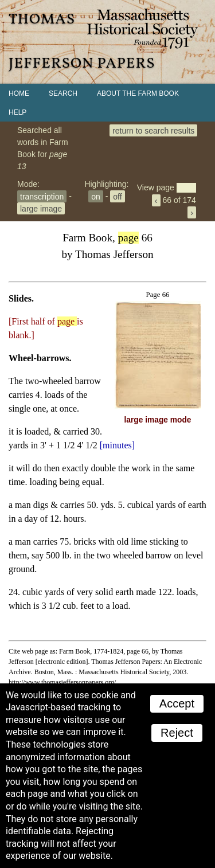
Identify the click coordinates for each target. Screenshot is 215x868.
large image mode (158, 420)
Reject (177, 733)
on (96, 196)
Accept (177, 703)
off (117, 196)
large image (41, 208)
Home (19, 93)
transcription (42, 196)
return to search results (153, 130)
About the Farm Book (138, 93)
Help (17, 112)
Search (63, 93)
